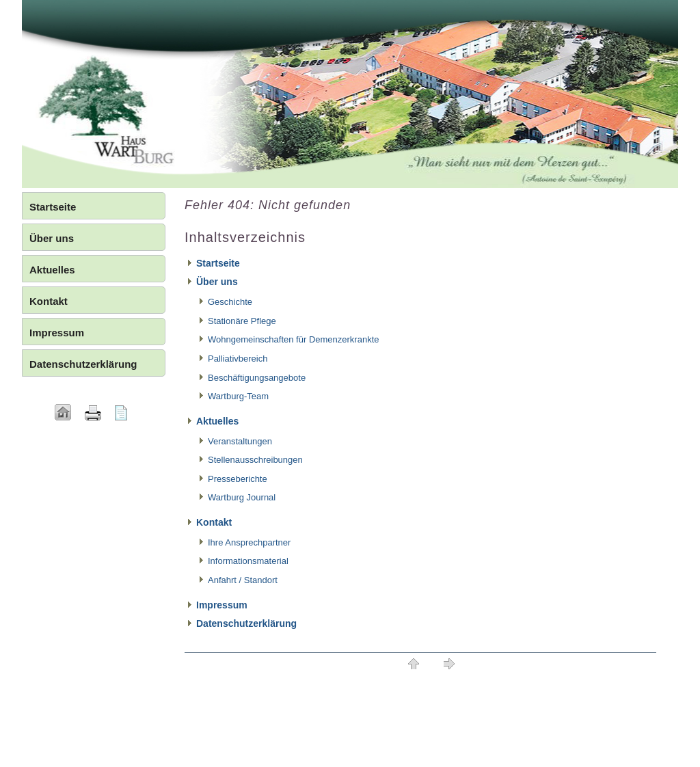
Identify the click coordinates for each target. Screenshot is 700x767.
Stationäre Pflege (242, 321)
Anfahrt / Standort (243, 580)
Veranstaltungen (240, 441)
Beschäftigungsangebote (257, 378)
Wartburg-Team (238, 396)
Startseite (218, 263)
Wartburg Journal (242, 497)
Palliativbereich (238, 359)
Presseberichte (238, 479)
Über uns (217, 282)
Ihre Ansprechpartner (249, 542)
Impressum (222, 605)
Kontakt (214, 522)
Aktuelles (217, 421)
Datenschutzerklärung (246, 623)
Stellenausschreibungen (255, 460)
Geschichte (230, 302)
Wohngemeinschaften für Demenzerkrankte (294, 339)
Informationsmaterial (248, 561)
